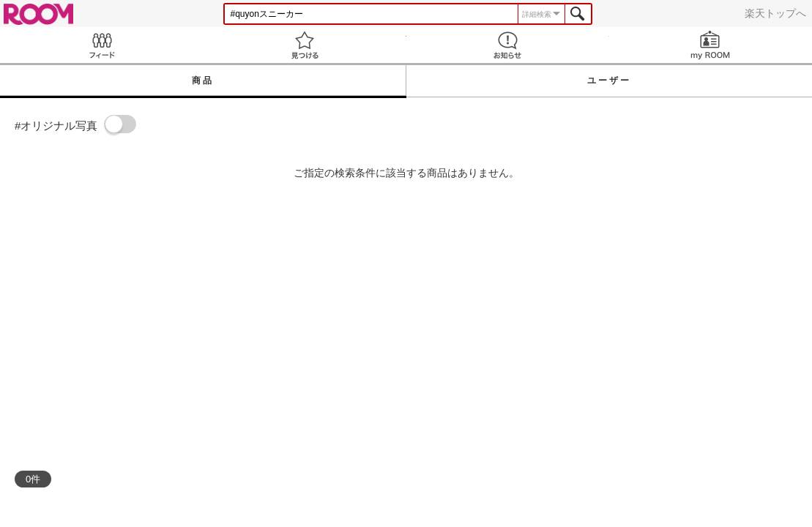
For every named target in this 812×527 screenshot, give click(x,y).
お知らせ (508, 45)
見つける (304, 45)
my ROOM (711, 45)
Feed (101, 45)
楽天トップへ (775, 13)
